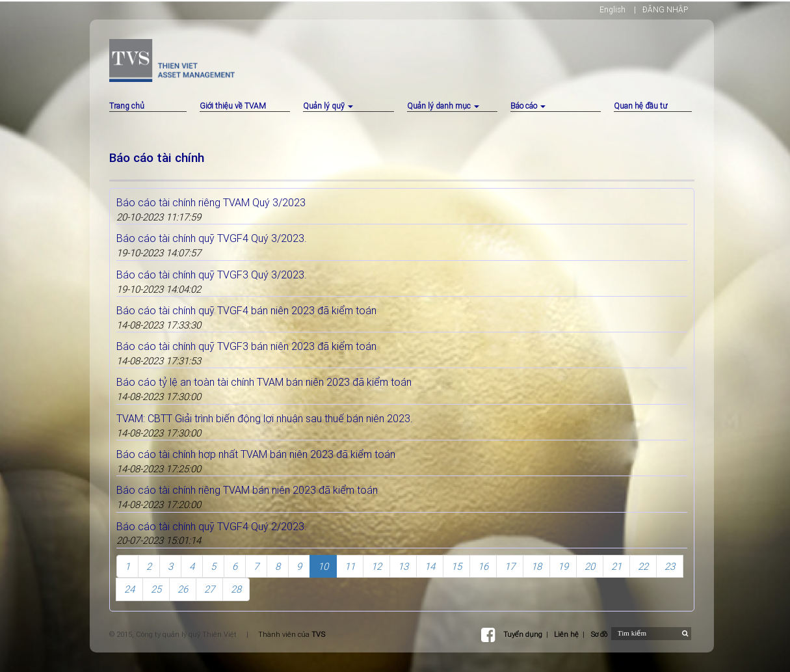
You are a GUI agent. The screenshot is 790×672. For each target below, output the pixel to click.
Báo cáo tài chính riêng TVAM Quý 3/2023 (211, 202)
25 (156, 589)
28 (236, 589)
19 (563, 566)
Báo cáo (528, 106)
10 (323, 566)
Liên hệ (566, 634)
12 (376, 566)
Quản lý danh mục (443, 106)
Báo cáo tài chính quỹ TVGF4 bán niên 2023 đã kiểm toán (246, 310)
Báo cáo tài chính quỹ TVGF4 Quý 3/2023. (212, 238)
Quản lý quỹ (328, 106)
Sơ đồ (599, 634)
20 (590, 566)
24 (129, 589)
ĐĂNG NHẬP (665, 9)
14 (430, 566)
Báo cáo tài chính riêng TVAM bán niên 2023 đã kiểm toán (247, 490)
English (612, 9)
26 (183, 589)
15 (456, 566)
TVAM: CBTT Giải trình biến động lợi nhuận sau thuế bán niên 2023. (265, 418)
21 (616, 566)
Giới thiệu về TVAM (233, 106)
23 (670, 566)
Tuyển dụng (523, 634)
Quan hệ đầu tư (640, 106)
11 (350, 566)
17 (510, 566)
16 (483, 566)
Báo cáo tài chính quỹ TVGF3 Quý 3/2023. (212, 275)
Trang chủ (127, 106)
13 (403, 566)
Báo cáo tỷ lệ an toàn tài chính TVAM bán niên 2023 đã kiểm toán (264, 382)
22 (643, 566)
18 (536, 566)
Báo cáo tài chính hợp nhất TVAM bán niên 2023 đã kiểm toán (256, 454)
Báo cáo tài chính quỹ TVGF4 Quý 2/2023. (212, 526)
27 (209, 589)
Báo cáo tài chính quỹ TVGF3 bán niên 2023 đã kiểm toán (246, 346)
